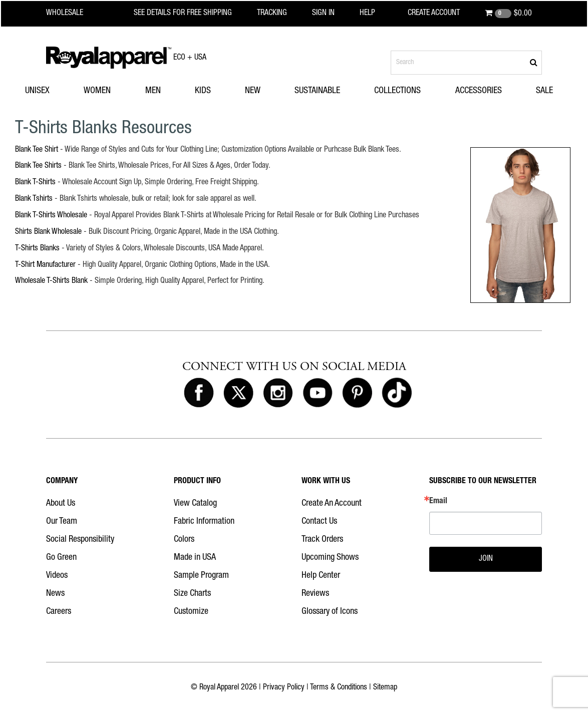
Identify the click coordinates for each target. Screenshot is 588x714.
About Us (61, 504)
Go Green (61, 558)
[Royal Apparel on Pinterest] (357, 393)
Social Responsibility (80, 540)
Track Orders (322, 540)
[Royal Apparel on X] (238, 393)
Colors (184, 540)
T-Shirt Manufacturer (45, 265)
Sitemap (385, 688)
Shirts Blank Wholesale (48, 232)
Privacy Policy (284, 688)
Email (438, 502)
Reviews (315, 594)
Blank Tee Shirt (37, 150)
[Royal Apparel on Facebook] (199, 393)
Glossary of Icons (330, 612)
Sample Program (201, 576)
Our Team (62, 522)
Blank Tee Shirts (38, 166)
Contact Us (319, 522)
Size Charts (192, 594)
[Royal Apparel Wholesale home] (73, 14)
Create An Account (332, 504)
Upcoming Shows (330, 558)
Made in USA (195, 558)
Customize (191, 612)
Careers (59, 612)
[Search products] (466, 63)
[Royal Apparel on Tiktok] (397, 393)
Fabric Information (204, 522)
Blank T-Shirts (35, 183)
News (55, 594)
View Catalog (195, 504)
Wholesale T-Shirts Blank (51, 281)
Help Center (321, 576)
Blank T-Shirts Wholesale (51, 216)
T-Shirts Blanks (37, 249)
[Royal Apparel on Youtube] (318, 393)
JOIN (486, 559)
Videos (57, 576)
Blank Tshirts (34, 199)
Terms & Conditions (339, 688)
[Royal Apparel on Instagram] (278, 393)
